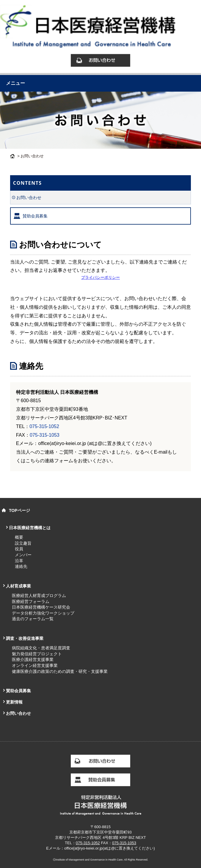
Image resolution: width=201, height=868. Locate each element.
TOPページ (19, 510)
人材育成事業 (18, 586)
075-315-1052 (44, 426)
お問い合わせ (29, 198)
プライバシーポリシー (100, 277)
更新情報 (14, 702)
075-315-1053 (45, 435)
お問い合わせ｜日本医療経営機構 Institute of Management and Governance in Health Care (100, 29)
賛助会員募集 (35, 216)
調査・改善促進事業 (25, 638)
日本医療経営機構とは (30, 528)
